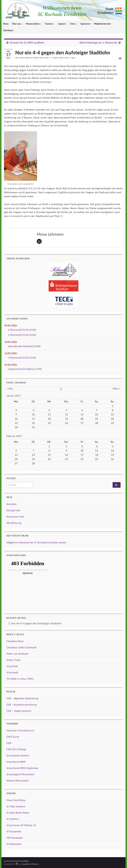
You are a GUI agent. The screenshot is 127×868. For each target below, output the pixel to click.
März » (116, 388)
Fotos (74, 24)
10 (82, 450)
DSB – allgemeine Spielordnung (22, 698)
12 (112, 450)
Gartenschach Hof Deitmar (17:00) (25, 369)
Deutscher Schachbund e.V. (20, 731)
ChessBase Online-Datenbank (21, 647)
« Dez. (10, 388)
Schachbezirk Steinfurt (18, 756)
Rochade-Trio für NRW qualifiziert (27, 43)
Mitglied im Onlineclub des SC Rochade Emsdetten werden (36, 542)
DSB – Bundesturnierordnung (22, 705)
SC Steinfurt (13, 819)
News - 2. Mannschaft (54, 58)
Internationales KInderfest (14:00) (24, 346)
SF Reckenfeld (14, 832)
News (6, 24)
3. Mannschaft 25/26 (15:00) (22, 330)
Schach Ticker (14, 660)
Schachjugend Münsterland (20, 774)
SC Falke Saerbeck (16, 806)
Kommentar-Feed (15, 517)
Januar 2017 (14, 396)
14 (97, 414)
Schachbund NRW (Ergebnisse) (22, 768)
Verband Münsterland (17, 781)
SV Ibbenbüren (14, 844)
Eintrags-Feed (13, 510)
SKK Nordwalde (15, 838)
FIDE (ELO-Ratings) (16, 749)
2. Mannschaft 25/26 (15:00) (22, 358)
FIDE (9, 743)
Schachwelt (12, 673)
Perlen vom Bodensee (17, 654)
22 (112, 419)
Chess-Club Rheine (16, 800)
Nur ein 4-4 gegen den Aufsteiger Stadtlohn (36, 623)
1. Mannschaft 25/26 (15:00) (22, 335)
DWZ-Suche (13, 737)
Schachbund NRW (16, 762)
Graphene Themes (30, 864)
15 (112, 414)
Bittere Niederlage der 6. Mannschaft (98, 43)
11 (97, 450)
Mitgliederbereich (102, 24)
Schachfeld (12, 666)
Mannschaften (34, 24)
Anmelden (12, 504)
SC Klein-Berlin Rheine (18, 813)
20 (82, 419)
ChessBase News (15, 641)
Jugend (62, 24)
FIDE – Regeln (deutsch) (19, 711)
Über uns (17, 24)
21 (97, 419)
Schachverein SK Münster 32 (21, 825)
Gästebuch (8, 30)
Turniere (50, 24)
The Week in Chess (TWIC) (20, 679)
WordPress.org (14, 523)
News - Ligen (70, 58)
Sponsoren (85, 24)
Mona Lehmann (26, 58)
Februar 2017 (14, 436)
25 (97, 459)
